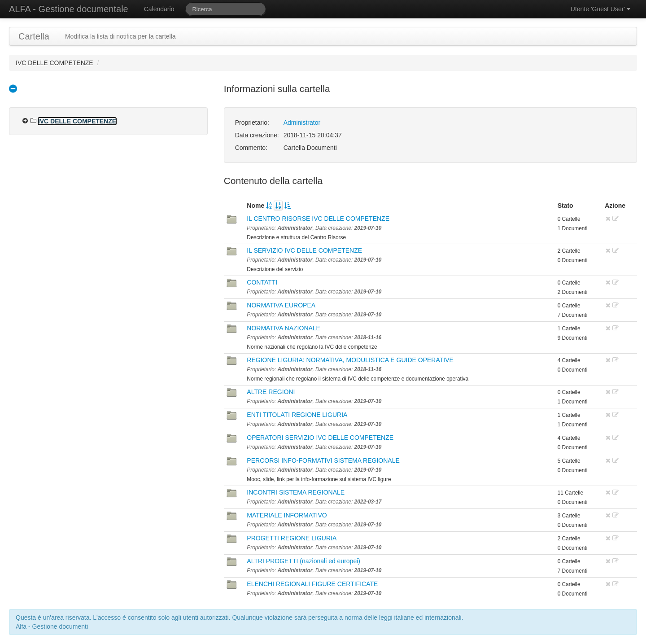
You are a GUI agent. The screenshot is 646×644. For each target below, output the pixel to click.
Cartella (34, 36)
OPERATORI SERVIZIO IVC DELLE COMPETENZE (320, 438)
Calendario (159, 9)
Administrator (302, 123)
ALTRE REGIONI (271, 392)
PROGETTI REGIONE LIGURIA (292, 538)
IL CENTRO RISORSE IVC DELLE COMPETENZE (318, 219)
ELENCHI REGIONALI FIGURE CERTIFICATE (312, 584)
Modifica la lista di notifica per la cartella (120, 36)
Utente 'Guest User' (600, 9)
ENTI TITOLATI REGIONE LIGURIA (297, 415)
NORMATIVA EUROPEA (281, 305)
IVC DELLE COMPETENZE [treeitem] (77, 121)
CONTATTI (262, 282)
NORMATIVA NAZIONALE (284, 328)
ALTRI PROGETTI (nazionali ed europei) (303, 561)
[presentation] (25, 121)
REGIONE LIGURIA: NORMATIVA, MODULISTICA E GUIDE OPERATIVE (350, 360)
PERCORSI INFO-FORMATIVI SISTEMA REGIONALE (323, 460)
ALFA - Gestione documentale (69, 9)
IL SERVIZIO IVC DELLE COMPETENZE (304, 250)
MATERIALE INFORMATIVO (287, 515)
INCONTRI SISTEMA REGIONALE (296, 492)
